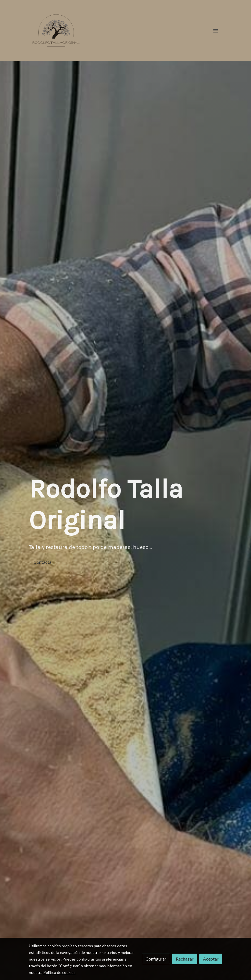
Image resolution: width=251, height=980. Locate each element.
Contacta (42, 562)
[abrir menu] (215, 31)
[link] (56, 31)
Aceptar (211, 959)
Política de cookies (59, 972)
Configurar (156, 959)
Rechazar (185, 959)
